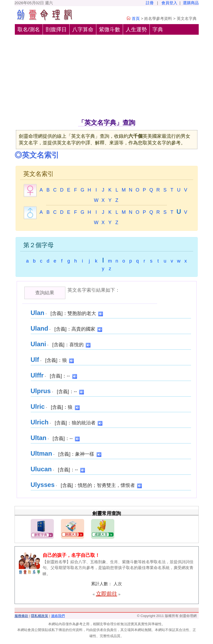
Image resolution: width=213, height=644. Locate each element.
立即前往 (107, 594)
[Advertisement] (107, 78)
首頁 (136, 18)
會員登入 (169, 3)
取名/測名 (29, 29)
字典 (158, 29)
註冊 (150, 3)
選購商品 (191, 3)
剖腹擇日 (56, 29)
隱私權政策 (40, 616)
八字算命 (83, 29)
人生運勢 (136, 29)
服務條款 (21, 616)
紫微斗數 (110, 29)
